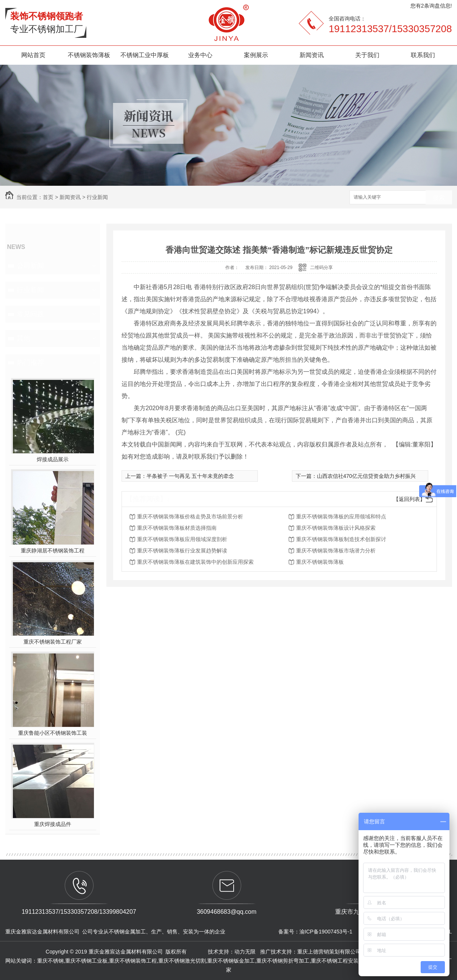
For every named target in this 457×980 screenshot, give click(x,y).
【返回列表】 (409, 499)
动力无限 (245, 952)
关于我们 (367, 55)
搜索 (439, 198)
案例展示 (256, 55)
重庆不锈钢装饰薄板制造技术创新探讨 (341, 539)
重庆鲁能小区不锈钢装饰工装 (53, 733)
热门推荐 (30, 362)
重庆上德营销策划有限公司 (330, 952)
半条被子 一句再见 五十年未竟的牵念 (190, 476)
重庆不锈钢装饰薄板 (320, 562)
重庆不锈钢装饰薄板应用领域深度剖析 (182, 539)
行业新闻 (97, 197)
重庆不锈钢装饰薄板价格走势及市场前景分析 (190, 516)
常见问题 (30, 314)
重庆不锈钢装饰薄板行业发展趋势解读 (182, 551)
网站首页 (33, 55)
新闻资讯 (312, 55)
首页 (48, 197)
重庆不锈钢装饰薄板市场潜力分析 (336, 551)
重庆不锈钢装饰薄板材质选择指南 (177, 528)
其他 (23, 338)
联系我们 (423, 55)
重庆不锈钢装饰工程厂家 (53, 642)
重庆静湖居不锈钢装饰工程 (53, 551)
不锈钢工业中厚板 (145, 55)
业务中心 (200, 55)
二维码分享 (321, 268)
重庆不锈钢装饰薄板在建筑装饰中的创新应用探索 (195, 562)
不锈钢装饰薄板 (89, 55)
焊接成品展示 (53, 459)
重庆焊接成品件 (53, 824)
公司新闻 (30, 266)
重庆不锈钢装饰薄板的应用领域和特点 (341, 516)
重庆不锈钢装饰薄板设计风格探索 (336, 528)
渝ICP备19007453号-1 (326, 932)
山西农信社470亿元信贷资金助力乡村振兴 (366, 476)
